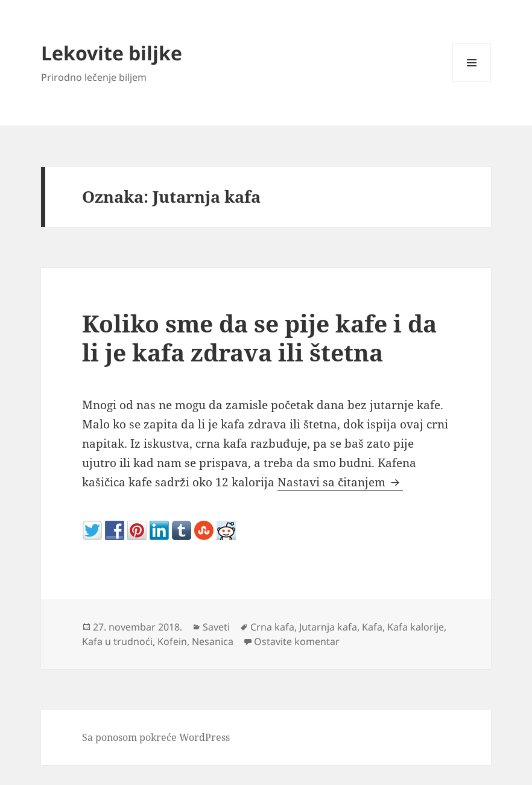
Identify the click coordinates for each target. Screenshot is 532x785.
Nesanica (213, 641)
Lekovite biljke (112, 53)
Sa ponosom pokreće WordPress (156, 737)
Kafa (372, 627)
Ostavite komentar (297, 641)
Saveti (216, 627)
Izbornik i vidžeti (472, 82)
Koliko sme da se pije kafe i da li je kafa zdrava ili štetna (259, 338)
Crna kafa (272, 627)
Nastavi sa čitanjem (340, 482)
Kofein (172, 641)
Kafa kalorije (416, 627)
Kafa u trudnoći (117, 641)
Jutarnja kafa (328, 627)
